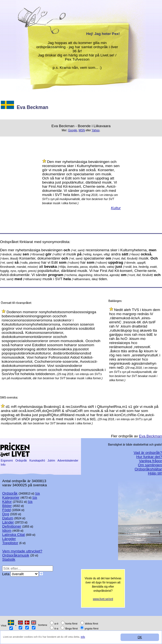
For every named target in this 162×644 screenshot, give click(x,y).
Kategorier (11, 497)
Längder (9, 539)
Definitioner (12, 526)
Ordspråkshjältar (148, 469)
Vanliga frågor (150, 461)
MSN (82, 130)
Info (84, 637)
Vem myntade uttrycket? (22, 551)
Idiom (7, 530)
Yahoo (96, 130)
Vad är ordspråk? (148, 453)
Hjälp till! (155, 473)
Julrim (51, 461)
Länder (8, 522)
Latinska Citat (13, 535)
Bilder (7, 506)
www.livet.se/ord (103, 599)
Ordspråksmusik (16, 555)
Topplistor (10, 543)
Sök (38, 494)
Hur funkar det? (149, 457)
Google (73, 130)
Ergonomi (7, 461)
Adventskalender (68, 461)
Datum (8, 518)
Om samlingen (150, 465)
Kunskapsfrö (37, 461)
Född (6, 510)
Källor (7, 502)
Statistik (9, 559)
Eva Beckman (150, 436)
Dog (6, 514)
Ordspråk (21, 461)
